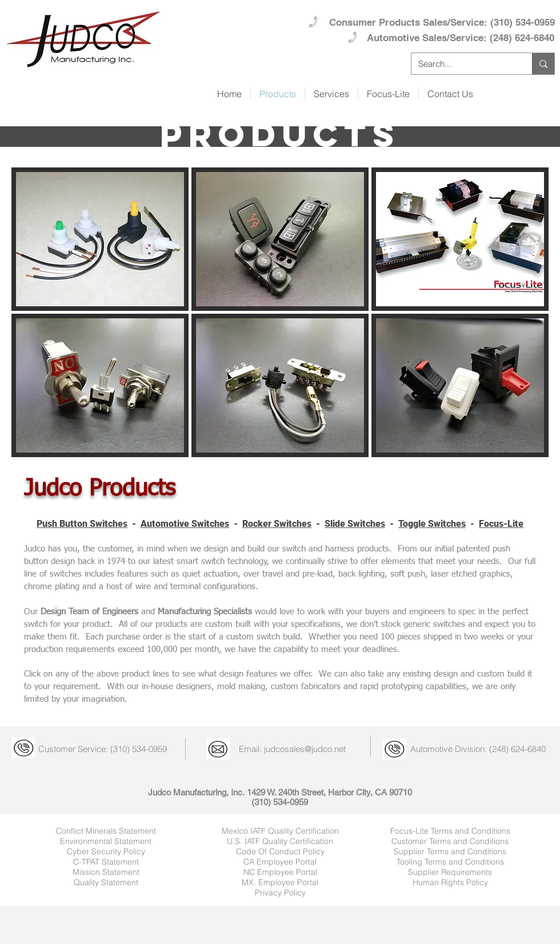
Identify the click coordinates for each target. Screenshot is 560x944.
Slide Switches (355, 524)
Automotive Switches (185, 524)
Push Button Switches (82, 524)
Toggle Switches (432, 524)
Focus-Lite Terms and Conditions (450, 831)
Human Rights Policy (450, 882)
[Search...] (463, 64)
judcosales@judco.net (305, 749)
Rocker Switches (277, 524)
